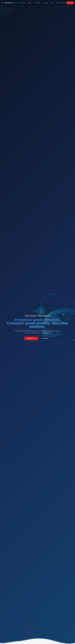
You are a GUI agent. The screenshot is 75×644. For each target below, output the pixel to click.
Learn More (45, 339)
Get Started (70, 3)
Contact (58, 3)
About (52, 3)
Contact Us (31, 339)
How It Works (37, 3)
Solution (30, 3)
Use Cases (45, 3)
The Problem (22, 3)
